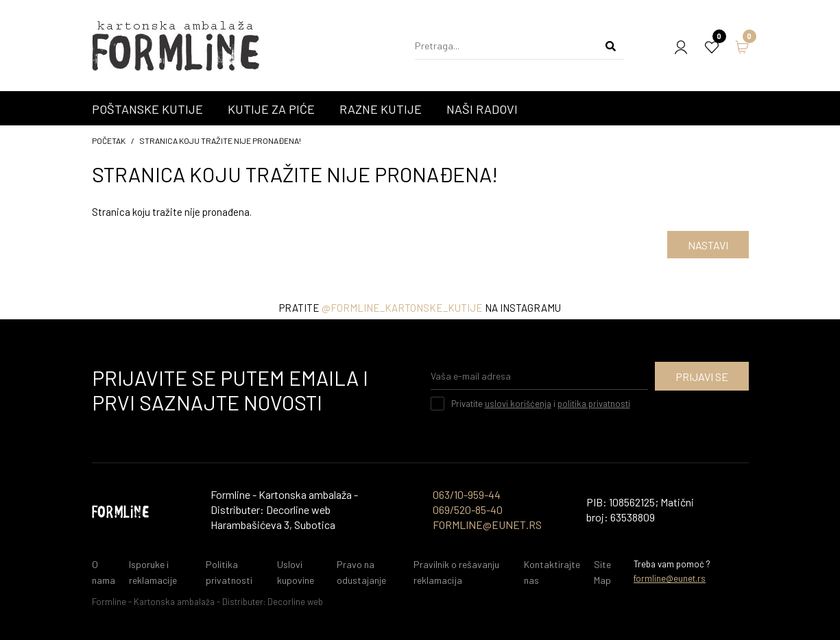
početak (109, 140)
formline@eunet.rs (670, 578)
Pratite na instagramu (420, 308)
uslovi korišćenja (518, 404)
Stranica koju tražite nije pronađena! (220, 140)
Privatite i (541, 404)
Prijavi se (702, 377)
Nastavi (708, 245)
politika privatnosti (594, 404)
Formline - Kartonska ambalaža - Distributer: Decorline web (207, 602)
